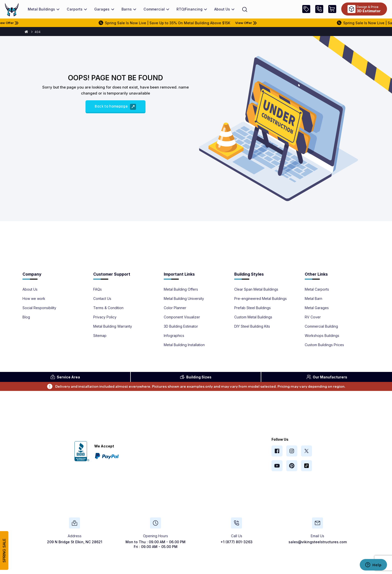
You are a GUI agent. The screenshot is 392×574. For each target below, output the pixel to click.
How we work (34, 299)
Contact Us (102, 299)
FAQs (97, 289)
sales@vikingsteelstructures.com (318, 542)
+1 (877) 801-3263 (236, 542)
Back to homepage (115, 107)
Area (65, 377)
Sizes (196, 377)
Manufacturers (327, 377)
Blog (26, 317)
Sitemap (100, 336)
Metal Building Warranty (113, 326)
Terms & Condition (108, 308)
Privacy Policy (105, 317)
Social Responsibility (39, 308)
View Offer (26, 23)
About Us (30, 289)
